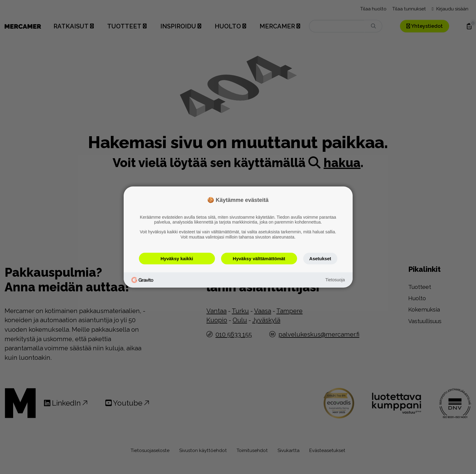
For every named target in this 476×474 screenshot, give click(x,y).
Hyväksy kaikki (177, 258)
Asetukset (320, 258)
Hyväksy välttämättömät (259, 258)
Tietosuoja (335, 280)
